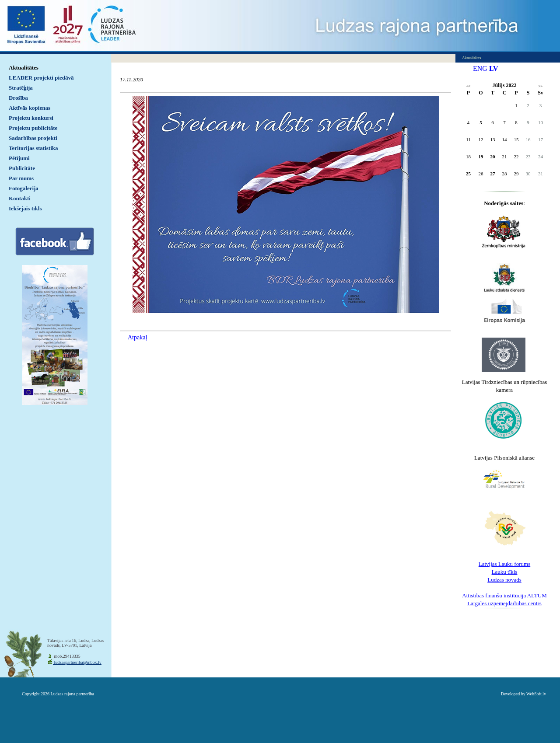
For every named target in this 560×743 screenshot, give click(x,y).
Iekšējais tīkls (25, 208)
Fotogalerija (24, 188)
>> (541, 86)
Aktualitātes (24, 68)
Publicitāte (22, 168)
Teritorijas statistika (33, 148)
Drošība (18, 98)
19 (481, 157)
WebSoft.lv (536, 694)
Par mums (21, 178)
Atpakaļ (137, 337)
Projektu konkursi (31, 118)
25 (468, 174)
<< (468, 86)
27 (493, 174)
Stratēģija (21, 88)
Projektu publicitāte (33, 128)
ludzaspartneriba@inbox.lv (77, 662)
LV (494, 68)
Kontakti (20, 198)
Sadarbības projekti (33, 138)
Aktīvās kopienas (30, 108)
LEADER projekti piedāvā (41, 78)
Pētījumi (19, 158)
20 (493, 157)
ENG (480, 68)
